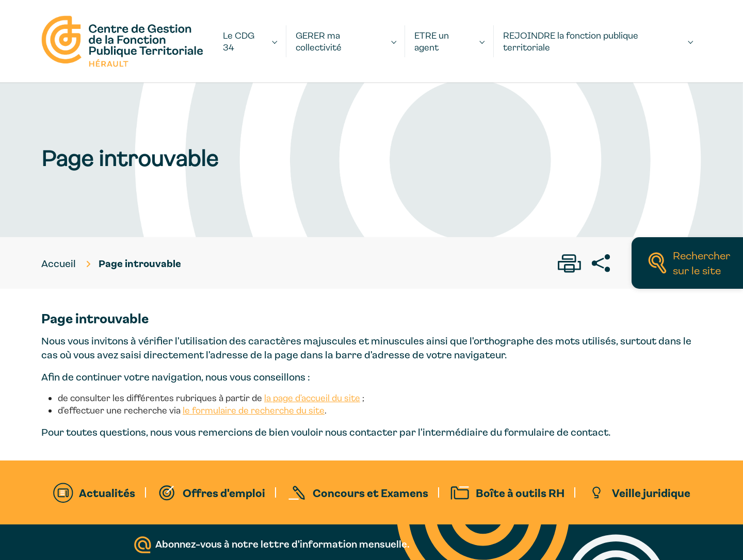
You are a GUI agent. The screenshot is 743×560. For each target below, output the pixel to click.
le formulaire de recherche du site (254, 410)
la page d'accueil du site (312, 398)
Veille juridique (651, 492)
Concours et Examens (370, 492)
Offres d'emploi (224, 492)
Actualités (107, 492)
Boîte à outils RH (520, 492)
